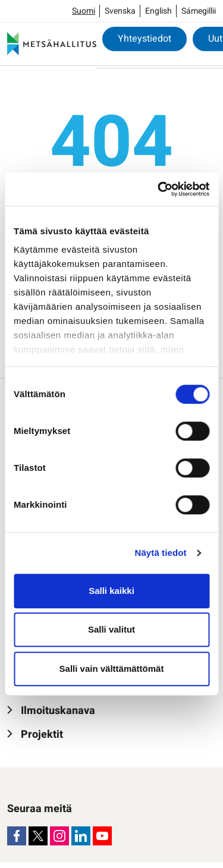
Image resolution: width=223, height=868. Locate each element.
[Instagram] (59, 836)
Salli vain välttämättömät (112, 669)
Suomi (84, 11)
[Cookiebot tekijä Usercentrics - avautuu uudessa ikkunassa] (159, 189)
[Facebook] (17, 836)
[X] (38, 836)
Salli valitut (111, 629)
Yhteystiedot (145, 39)
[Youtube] (102, 836)
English (158, 11)
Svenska (120, 11)
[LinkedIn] (81, 836)
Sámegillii (199, 11)
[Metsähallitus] (52, 44)
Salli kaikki (111, 591)
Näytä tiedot (161, 553)
